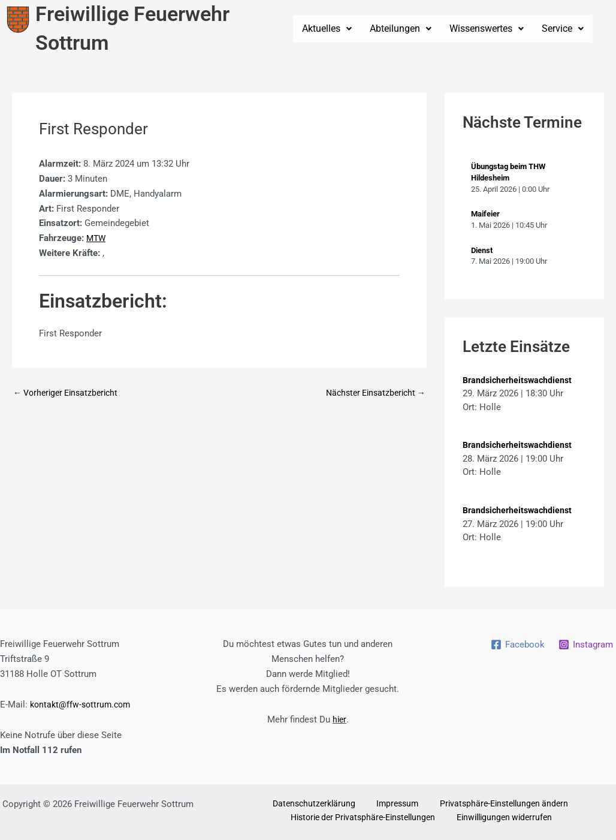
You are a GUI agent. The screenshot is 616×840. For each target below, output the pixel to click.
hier (339, 719)
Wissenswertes (487, 28)
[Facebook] (517, 645)
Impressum (394, 804)
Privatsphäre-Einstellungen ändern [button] (493, 804)
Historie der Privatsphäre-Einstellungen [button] (367, 819)
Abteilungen (401, 28)
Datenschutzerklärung (319, 804)
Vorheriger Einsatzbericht (70, 393)
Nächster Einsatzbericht (372, 393)
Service (563, 28)
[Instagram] (585, 645)
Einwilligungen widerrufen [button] (505, 819)
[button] (327, 29)
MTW (97, 238)
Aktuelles (327, 28)
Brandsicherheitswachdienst (520, 380)
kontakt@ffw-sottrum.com (83, 704)
